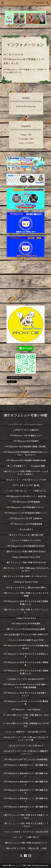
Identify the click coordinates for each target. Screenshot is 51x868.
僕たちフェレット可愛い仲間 (26, 415)
